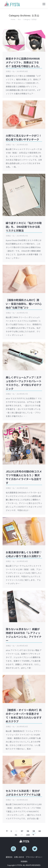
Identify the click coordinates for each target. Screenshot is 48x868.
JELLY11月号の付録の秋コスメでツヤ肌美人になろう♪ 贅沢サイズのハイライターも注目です (24, 477)
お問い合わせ (19, 857)
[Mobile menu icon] (44, 4)
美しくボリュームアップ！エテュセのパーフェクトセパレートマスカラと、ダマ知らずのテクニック (24, 383)
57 (22, 831)
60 (40, 831)
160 (28, 835)
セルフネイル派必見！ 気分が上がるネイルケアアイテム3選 (23, 793)
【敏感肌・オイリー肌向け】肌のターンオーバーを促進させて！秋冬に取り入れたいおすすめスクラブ (24, 716)
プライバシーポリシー (34, 857)
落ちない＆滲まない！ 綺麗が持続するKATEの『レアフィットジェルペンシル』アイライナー (24, 635)
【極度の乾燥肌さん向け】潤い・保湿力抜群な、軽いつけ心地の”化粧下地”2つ (24, 304)
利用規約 (24, 861)
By (14, 71)
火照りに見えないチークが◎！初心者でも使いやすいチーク (24, 137)
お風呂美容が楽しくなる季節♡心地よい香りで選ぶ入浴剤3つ (24, 554)
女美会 (8, 71)
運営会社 (9, 857)
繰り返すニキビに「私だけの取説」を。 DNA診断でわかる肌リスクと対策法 (24, 227)
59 (34, 831)
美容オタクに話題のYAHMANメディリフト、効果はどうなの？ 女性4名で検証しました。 (23, 62)
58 (28, 831)
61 (16, 835)
